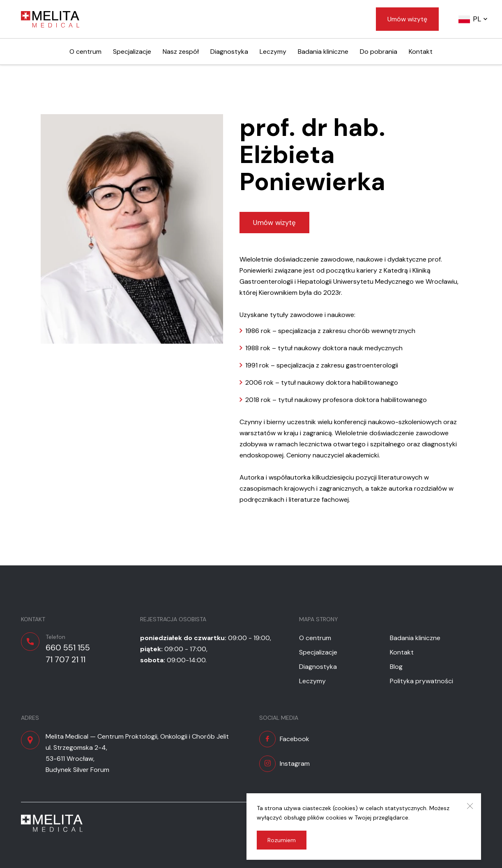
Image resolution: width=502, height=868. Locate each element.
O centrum (85, 52)
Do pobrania (379, 52)
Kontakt (421, 52)
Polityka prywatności (421, 681)
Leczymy (273, 52)
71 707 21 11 (66, 659)
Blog (396, 667)
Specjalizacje (132, 52)
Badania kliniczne (323, 52)
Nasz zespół (181, 52)
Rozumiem (282, 840)
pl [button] (477, 19)
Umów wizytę (407, 19)
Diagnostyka (229, 52)
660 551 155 (68, 648)
